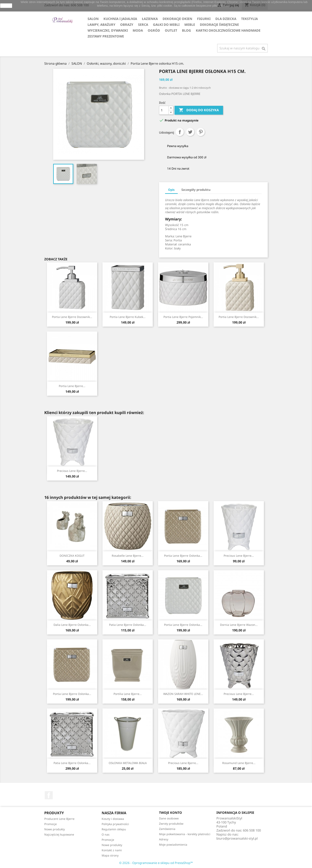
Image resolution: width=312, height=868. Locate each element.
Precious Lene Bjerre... (72, 471)
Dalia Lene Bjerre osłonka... (72, 625)
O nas (106, 834)
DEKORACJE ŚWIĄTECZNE (219, 25)
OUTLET (171, 30)
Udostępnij (180, 132)
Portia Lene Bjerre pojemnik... (183, 317)
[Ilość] (164, 110)
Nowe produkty (55, 829)
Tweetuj (190, 132)
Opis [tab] (171, 190)
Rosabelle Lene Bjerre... (128, 556)
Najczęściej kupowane (59, 834)
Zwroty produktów (171, 824)
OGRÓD (154, 30)
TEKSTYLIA (249, 19)
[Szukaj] (242, 48)
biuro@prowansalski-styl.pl (237, 838)
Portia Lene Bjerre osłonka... (183, 556)
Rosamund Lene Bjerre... (239, 763)
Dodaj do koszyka (199, 110)
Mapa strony (110, 855)
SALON (93, 19)
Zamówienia (167, 829)
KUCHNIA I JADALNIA (120, 19)
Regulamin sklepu (114, 829)
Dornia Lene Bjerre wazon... (239, 625)
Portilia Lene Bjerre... (128, 694)
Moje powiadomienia (173, 845)
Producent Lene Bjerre (59, 819)
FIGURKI (204, 19)
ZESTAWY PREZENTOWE (106, 36)
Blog (186, 30)
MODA (138, 30)
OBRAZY (127, 25)
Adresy (164, 839)
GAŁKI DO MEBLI (166, 25)
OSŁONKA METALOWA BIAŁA (128, 763)
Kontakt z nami (112, 850)
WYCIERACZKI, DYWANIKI (108, 30)
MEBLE (190, 25)
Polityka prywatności (115, 824)
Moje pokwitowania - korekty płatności (185, 834)
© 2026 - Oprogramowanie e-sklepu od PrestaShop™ (156, 863)
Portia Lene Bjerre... (72, 386)
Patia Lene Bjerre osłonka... (128, 625)
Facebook (49, 795)
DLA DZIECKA (226, 19)
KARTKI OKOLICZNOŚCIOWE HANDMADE (228, 30)
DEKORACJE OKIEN (177, 19)
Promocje (51, 824)
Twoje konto (170, 813)
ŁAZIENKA (150, 19)
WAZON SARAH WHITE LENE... (183, 694)
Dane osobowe (169, 818)
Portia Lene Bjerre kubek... (128, 317)
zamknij (6, 6)
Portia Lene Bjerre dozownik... (72, 317)
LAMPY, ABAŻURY (101, 25)
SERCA (143, 25)
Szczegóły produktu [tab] (196, 190)
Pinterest (201, 132)
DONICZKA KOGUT (72, 556)
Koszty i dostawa (113, 819)
